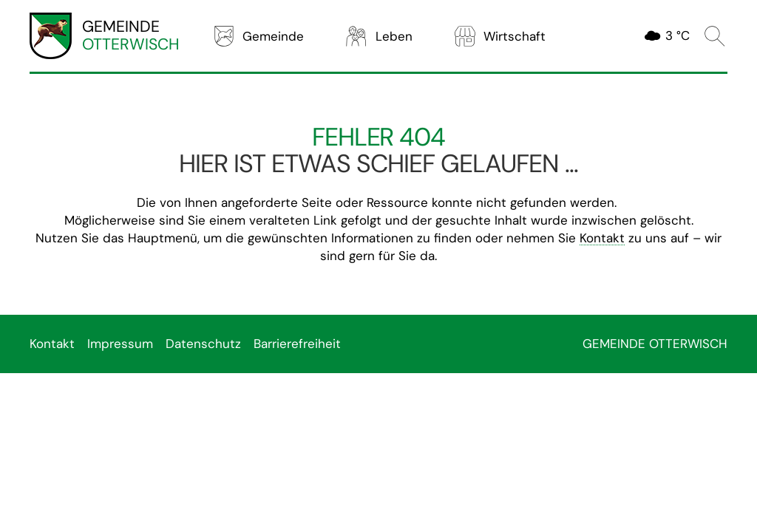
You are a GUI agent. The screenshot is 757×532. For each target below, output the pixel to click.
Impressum (120, 344)
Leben (378, 36)
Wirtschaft (499, 36)
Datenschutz (203, 344)
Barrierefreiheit (297, 344)
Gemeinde (258, 36)
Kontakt (602, 238)
